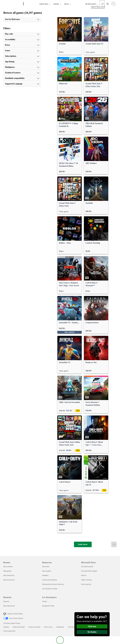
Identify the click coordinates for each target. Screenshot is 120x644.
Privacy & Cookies (34, 627)
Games (56, 4)
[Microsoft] (13, 4)
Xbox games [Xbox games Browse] (7, 571)
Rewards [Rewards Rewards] (6, 601)
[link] (70, 36)
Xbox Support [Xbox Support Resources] (47, 571)
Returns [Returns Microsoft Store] (84, 575)
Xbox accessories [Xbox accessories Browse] (9, 580)
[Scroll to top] (114, 544)
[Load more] (83, 544)
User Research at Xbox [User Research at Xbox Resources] (50, 589)
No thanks (92, 632)
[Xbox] (31, 4)
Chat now (92, 626)
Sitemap (6, 627)
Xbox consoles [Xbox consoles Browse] (8, 566)
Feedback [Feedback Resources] (45, 575)
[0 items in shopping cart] (108, 4)
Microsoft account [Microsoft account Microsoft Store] (87, 566)
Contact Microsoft (19, 627)
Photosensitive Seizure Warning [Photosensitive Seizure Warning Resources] (53, 584)
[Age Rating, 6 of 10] (22, 62)
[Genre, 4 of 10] (22, 51)
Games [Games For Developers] (45, 601)
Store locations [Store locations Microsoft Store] (86, 584)
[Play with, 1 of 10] (22, 34)
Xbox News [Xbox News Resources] (46, 566)
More (66, 4)
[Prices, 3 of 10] (22, 45)
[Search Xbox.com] (102, 4)
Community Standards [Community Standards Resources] (50, 580)
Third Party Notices (74, 627)
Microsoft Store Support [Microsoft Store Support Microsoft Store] (89, 571)
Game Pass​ (44, 4)
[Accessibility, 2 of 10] (22, 40)
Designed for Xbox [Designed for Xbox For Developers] (48, 606)
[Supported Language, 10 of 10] (22, 84)
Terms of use (48, 627)
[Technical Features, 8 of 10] (22, 73)
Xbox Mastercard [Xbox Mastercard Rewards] (9, 606)
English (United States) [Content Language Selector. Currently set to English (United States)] (15, 614)
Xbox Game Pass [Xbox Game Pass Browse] (9, 575)
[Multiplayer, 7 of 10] (22, 67)
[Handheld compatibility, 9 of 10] (22, 78)
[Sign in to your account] (113, 4)
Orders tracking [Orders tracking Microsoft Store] (86, 580)
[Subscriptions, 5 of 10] (22, 56)
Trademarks (60, 627)
